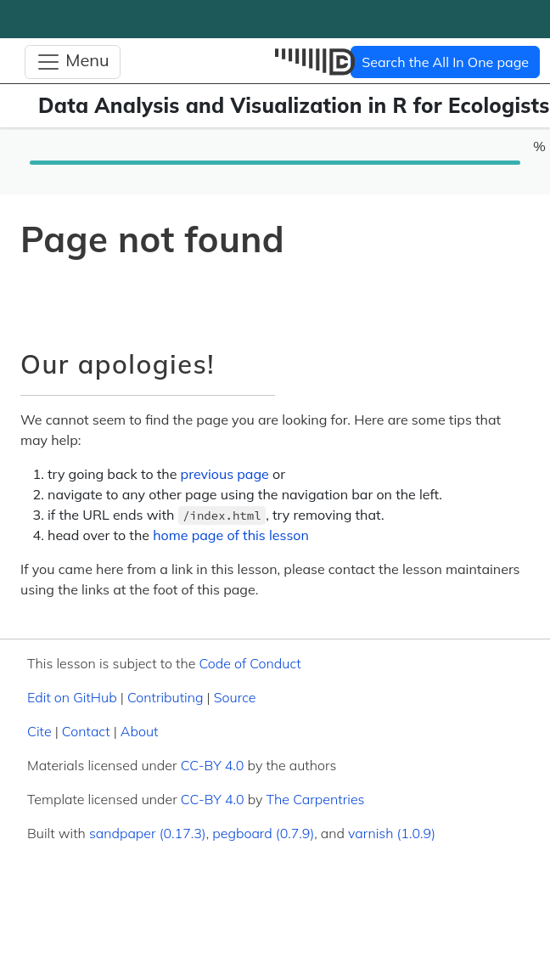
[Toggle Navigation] (73, 62)
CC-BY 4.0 (213, 765)
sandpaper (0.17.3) (148, 833)
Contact (86, 731)
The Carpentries (316, 799)
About (140, 731)
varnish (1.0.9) (392, 833)
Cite (39, 731)
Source (235, 697)
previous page (225, 474)
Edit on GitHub (72, 697)
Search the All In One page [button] (445, 62)
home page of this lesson (231, 535)
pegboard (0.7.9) (263, 833)
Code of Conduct (250, 663)
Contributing (166, 697)
